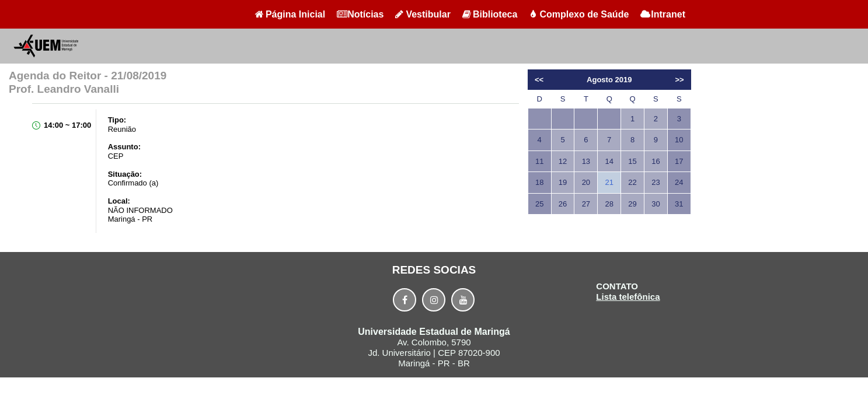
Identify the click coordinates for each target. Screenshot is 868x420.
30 (656, 204)
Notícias (360, 14)
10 (679, 140)
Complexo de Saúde (579, 14)
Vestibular (423, 14)
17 (679, 161)
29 (632, 204)
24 (679, 182)
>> (679, 80)
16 (656, 161)
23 (656, 182)
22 (632, 182)
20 (586, 182)
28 (609, 204)
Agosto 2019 (609, 80)
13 (586, 161)
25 (539, 204)
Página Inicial (290, 14)
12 (563, 161)
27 (586, 204)
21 (609, 182)
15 (632, 161)
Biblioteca (490, 14)
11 (539, 161)
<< (539, 80)
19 (563, 182)
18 (539, 182)
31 (679, 204)
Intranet (663, 14)
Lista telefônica (628, 297)
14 (609, 161)
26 (563, 204)
